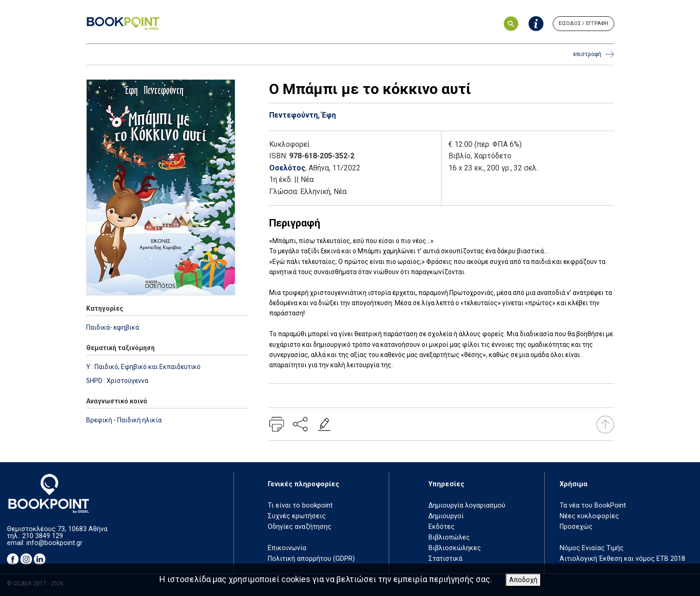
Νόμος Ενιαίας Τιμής (592, 548)
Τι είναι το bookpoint (300, 505)
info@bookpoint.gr (54, 543)
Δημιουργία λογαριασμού (467, 505)
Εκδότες (441, 527)
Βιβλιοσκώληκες (455, 548)
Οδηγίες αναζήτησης (300, 527)
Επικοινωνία (287, 548)
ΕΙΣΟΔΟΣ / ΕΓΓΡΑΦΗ (583, 23)
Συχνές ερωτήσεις (297, 516)
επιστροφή (594, 54)
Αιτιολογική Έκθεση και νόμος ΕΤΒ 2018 (622, 559)
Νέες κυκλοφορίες (589, 516)
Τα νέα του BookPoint (593, 505)
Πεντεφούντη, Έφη (303, 115)
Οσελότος (287, 168)
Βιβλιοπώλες (449, 537)
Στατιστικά (445, 559)
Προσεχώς (576, 527)
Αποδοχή (523, 580)
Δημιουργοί (446, 516)
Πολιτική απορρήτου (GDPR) (311, 559)
